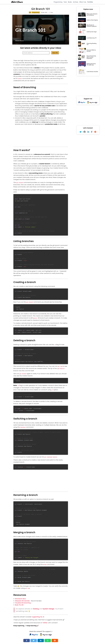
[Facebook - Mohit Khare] (92, 132)
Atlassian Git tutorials (22, 600)
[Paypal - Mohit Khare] (34, 634)
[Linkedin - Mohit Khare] (88, 132)
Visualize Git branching (23, 602)
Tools (65, 2)
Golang (36, 608)
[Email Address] (36, 53)
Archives (76, 2)
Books (70, 2)
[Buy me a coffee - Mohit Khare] (46, 634)
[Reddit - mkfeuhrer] (95, 132)
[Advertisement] (41, 135)
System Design (49, 608)
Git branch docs (20, 598)
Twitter (45, 622)
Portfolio (90, 2)
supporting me (37, 616)
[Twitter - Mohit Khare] (81, 132)
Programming (58, 2)
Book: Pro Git (19, 604)
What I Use (83, 2)
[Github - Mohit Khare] (85, 132)
